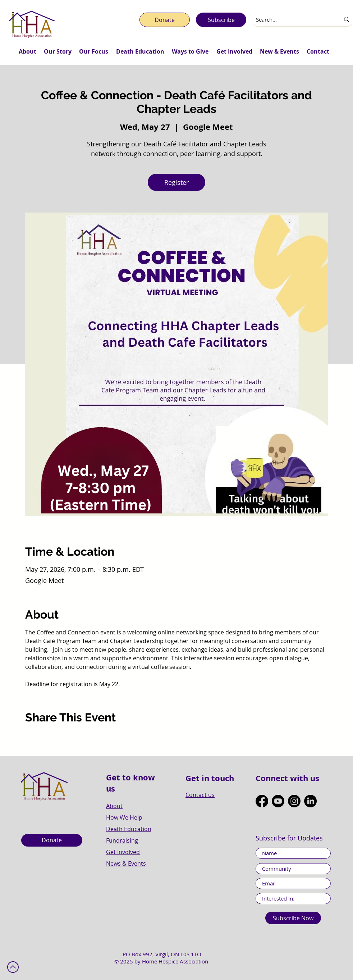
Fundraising (122, 840)
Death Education (129, 829)
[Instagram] (294, 801)
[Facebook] (262, 801)
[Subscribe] (221, 20)
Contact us (200, 795)
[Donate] (165, 20)
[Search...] (290, 20)
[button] (27, 51)
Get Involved (123, 852)
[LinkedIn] (310, 801)
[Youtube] (278, 801)
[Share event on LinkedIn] (64, 737)
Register (176, 182)
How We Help (124, 817)
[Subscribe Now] (293, 918)
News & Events (126, 863)
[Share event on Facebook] (29, 737)
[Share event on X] (46, 737)
